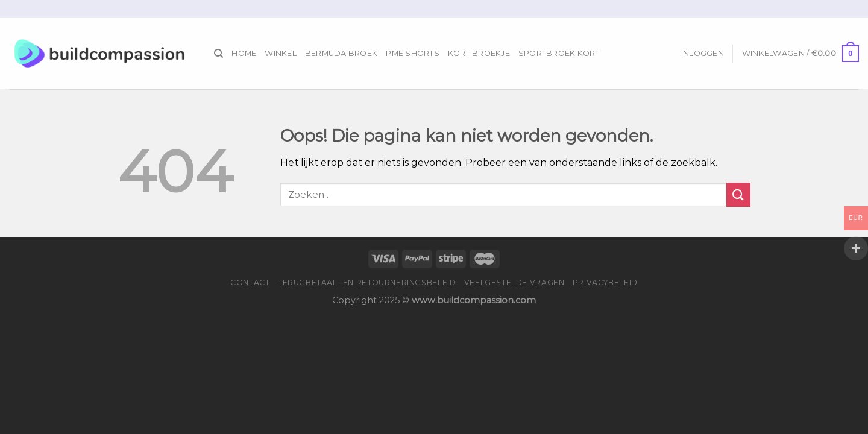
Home (244, 53)
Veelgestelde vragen (514, 282)
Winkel (281, 53)
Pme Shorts (413, 53)
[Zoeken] (219, 54)
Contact (250, 282)
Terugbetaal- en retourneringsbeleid (367, 282)
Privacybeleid (605, 282)
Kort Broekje (479, 53)
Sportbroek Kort (559, 53)
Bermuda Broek (341, 53)
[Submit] (738, 194)
